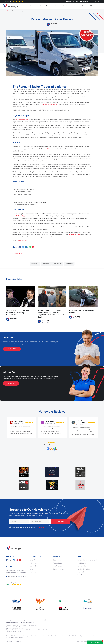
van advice (46, 264)
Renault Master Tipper (50, 104)
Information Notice (82, 566)
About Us (90, 6)
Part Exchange (67, 6)
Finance (57, 6)
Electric (32, 6)
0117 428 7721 (22, 240)
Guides (75, 6)
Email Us (84, 1)
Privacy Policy (39, 527)
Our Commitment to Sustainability (87, 560)
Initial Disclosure (82, 563)
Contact (99, 6)
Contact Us (12, 349)
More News (35, 264)
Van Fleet (41, 6)
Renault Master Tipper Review (21, 11)
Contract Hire (57, 560)
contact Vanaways (75, 235)
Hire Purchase (57, 566)
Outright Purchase (59, 569)
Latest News (33, 563)
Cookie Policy (81, 575)
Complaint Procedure (83, 569)
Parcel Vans (49, 6)
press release (57, 264)
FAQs (31, 569)
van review (69, 264)
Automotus (84, 641)
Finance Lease (58, 563)
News (83, 6)
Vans (24, 6)
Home (5, 11)
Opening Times (72, 1)
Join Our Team (34, 566)
